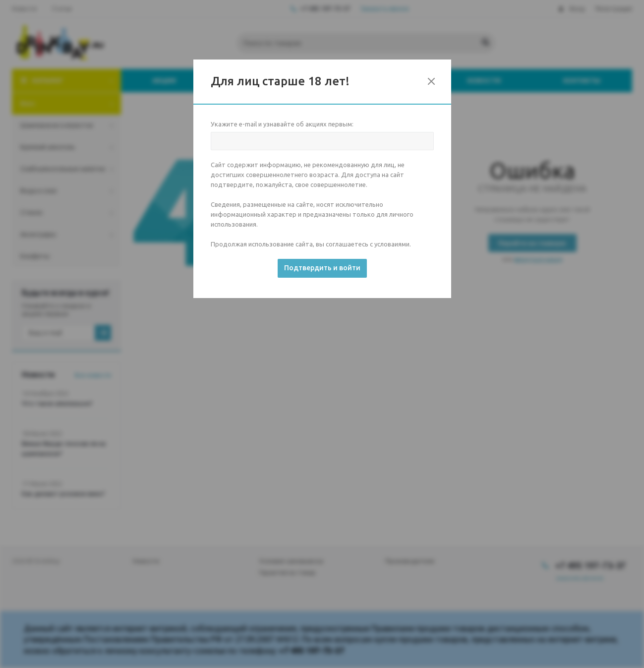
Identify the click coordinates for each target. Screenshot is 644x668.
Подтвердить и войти (322, 268)
